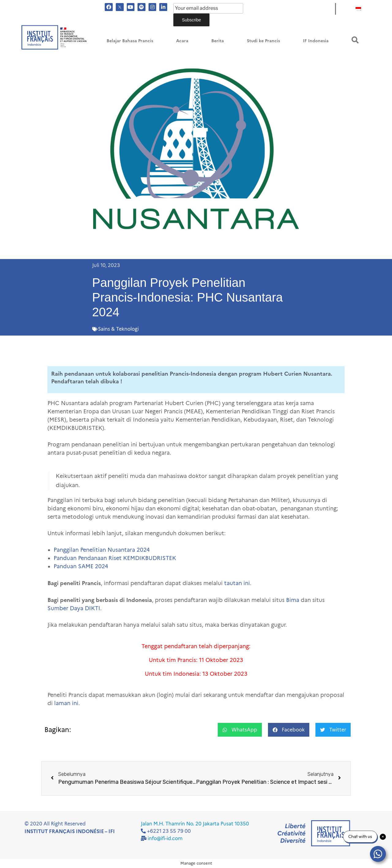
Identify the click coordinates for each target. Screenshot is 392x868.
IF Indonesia (316, 41)
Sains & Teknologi (118, 329)
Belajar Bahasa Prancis (130, 41)
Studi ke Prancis (263, 41)
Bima (293, 600)
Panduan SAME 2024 (81, 566)
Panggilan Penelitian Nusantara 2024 (102, 550)
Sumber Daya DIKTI (74, 608)
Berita (218, 41)
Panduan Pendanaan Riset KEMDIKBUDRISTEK (115, 558)
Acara (182, 41)
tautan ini (237, 583)
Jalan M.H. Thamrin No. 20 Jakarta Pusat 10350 (195, 824)
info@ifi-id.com (165, 838)
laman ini (66, 703)
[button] (355, 40)
